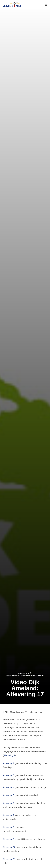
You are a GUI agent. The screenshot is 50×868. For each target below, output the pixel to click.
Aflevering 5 (9, 795)
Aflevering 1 (9, 755)
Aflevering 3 (9, 775)
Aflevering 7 (9, 815)
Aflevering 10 (9, 847)
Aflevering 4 (9, 787)
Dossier (27, 675)
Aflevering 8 (9, 827)
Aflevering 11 (9, 859)
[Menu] (46, 5)
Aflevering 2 (9, 763)
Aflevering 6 (9, 803)
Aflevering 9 (9, 839)
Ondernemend (38, 675)
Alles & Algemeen (14, 675)
